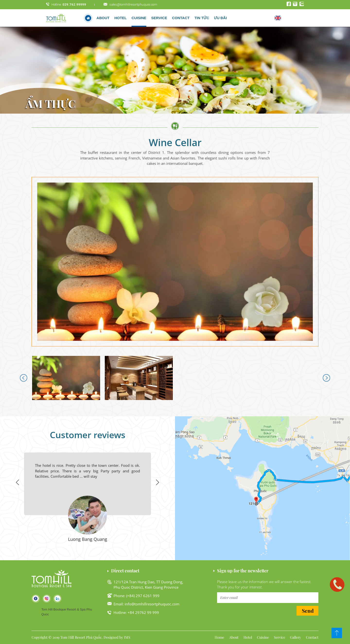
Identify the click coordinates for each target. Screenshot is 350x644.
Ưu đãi (220, 18)
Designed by (113, 637)
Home (219, 637)
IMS (127, 637)
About (103, 18)
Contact (181, 18)
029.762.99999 (74, 4)
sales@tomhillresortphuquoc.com (133, 4)
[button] (175, 262)
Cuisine (139, 18)
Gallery (295, 637)
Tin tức (202, 18)
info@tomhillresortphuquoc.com (152, 604)
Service (159, 18)
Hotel (248, 637)
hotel (120, 18)
